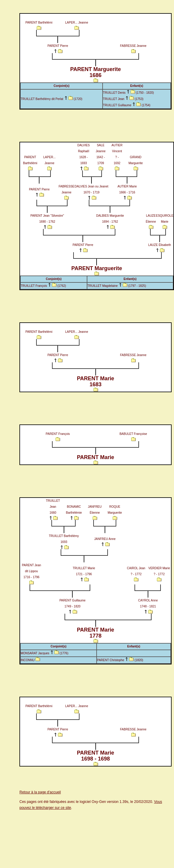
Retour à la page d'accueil (40, 792)
